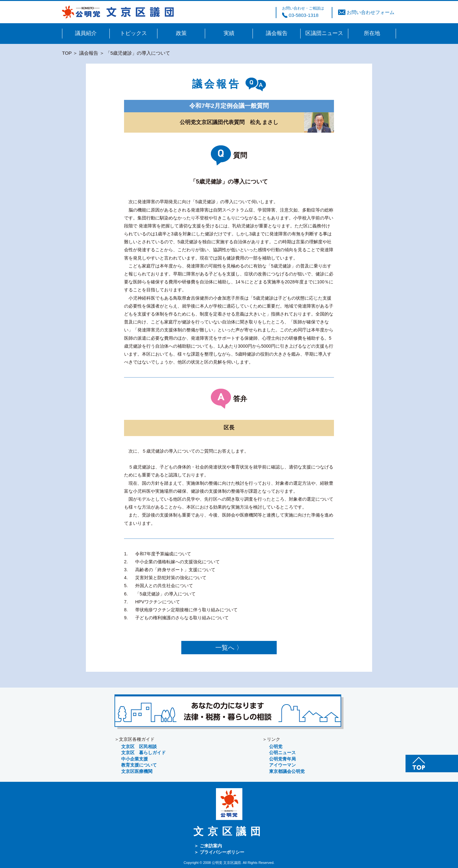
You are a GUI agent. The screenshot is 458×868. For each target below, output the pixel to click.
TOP (67, 53)
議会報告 (89, 53)
